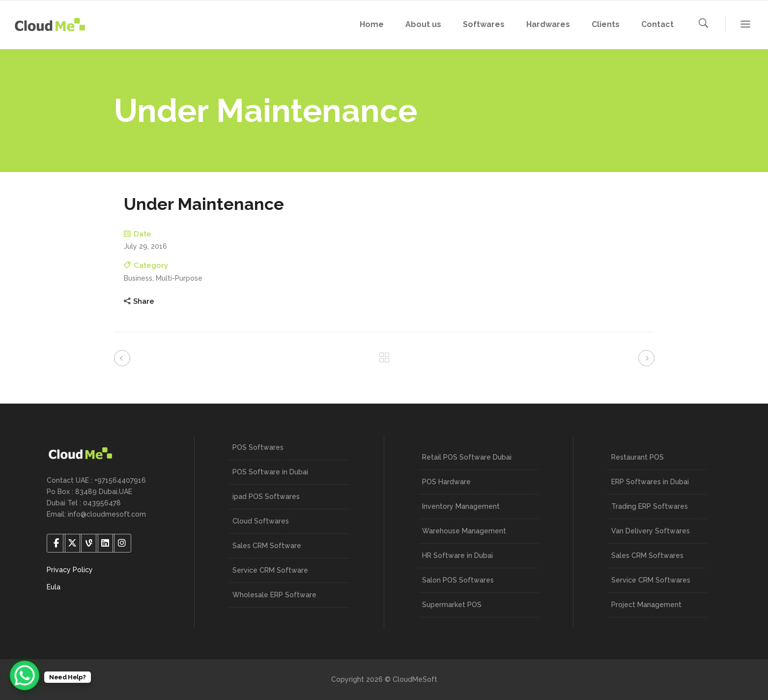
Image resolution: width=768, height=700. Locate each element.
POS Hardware (446, 482)
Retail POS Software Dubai (467, 457)
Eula (54, 587)
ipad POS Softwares (266, 496)
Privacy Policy (70, 570)
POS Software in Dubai (270, 472)
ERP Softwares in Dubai (650, 482)
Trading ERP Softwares (650, 506)
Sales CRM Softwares (647, 555)
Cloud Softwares (261, 521)
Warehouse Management (464, 531)
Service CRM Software (270, 570)
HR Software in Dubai (457, 555)
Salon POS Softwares (458, 580)
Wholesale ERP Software (274, 595)
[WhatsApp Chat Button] (25, 675)
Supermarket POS (452, 605)
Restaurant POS (638, 457)
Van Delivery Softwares (651, 531)
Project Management (646, 605)
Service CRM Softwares (651, 580)
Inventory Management (461, 506)
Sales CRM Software (267, 546)
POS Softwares (258, 447)
